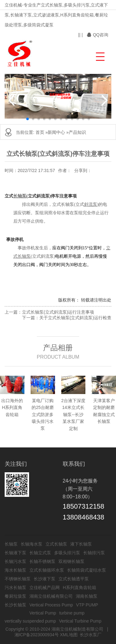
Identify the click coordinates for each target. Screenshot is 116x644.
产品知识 (77, 132)
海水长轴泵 (15, 570)
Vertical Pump (43, 613)
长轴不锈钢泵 (42, 561)
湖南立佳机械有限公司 (51, 596)
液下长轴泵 (81, 544)
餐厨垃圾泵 (15, 596)
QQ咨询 (98, 35)
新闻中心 (56, 132)
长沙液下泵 (45, 579)
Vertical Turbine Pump (80, 621)
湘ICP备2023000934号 (37, 635)
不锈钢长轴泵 (18, 579)
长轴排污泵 (94, 553)
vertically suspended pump (30, 621)
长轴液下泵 (15, 553)
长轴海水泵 (32, 544)
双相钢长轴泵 (71, 561)
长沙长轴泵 (15, 605)
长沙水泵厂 (91, 635)
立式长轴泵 (56, 544)
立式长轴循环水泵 (47, 570)
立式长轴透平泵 (74, 579)
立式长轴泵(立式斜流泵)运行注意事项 (58, 312)
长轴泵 (20, 196)
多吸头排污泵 (67, 553)
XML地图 (69, 635)
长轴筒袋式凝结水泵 (87, 570)
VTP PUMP (87, 605)
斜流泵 (91, 204)
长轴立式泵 (40, 553)
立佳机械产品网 (45, 587)
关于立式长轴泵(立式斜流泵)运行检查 (75, 318)
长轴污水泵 (15, 561)
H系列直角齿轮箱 (79, 587)
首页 (40, 132)
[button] (99, 56)
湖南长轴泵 (87, 596)
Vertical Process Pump (51, 605)
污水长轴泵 (15, 587)
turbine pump (72, 613)
